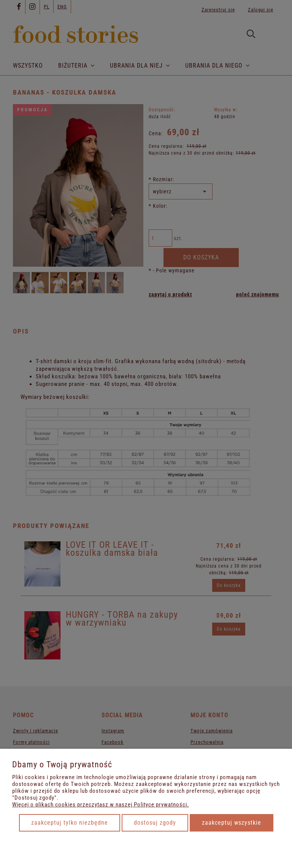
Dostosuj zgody (155, 823)
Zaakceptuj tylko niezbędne (70, 823)
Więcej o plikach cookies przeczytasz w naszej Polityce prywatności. (101, 805)
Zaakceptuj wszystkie (232, 823)
